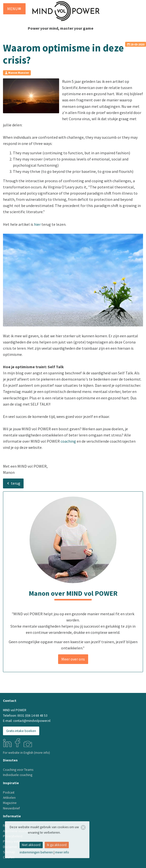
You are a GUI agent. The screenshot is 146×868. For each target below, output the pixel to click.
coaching (68, 441)
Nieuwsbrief (11, 808)
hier (37, 224)
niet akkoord (31, 845)
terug (13, 483)
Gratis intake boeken (21, 731)
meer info (62, 852)
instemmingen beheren (36, 852)
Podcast (9, 792)
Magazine (10, 803)
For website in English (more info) (26, 753)
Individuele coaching (18, 775)
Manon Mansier (17, 73)
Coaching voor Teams (18, 770)
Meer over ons (73, 659)
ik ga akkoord (57, 845)
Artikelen (9, 798)
